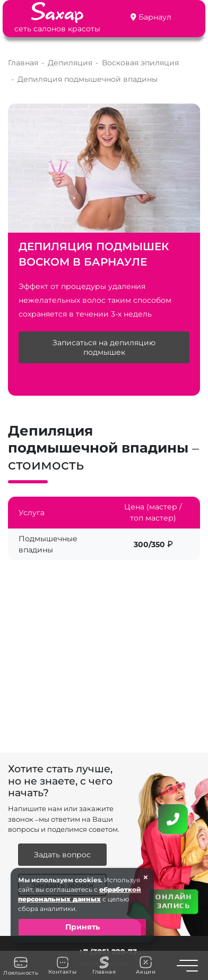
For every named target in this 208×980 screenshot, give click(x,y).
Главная (104, 966)
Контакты (62, 966)
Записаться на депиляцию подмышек (104, 347)
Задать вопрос (62, 855)
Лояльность (21, 966)
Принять (83, 927)
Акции (146, 965)
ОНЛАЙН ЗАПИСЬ (174, 901)
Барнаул (155, 17)
